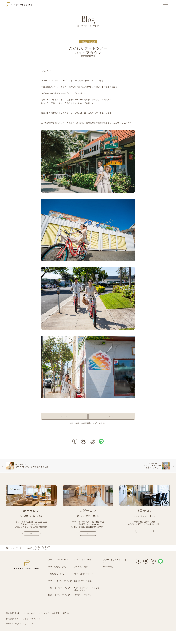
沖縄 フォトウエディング (59, 601)
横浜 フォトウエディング (59, 608)
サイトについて (29, 626)
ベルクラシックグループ (31, 632)
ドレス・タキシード (83, 573)
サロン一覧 (108, 580)
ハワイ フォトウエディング (60, 594)
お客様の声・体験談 (83, 594)
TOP (8, 561)
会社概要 (56, 626)
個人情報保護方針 (13, 626)
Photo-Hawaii (88, 42)
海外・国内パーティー (84, 587)
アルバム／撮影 (81, 580)
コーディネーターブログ (22, 561)
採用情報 (66, 626)
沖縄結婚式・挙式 (56, 587)
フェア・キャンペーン (58, 573)
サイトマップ (44, 626)
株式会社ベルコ (12, 632)
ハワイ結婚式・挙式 (57, 580)
